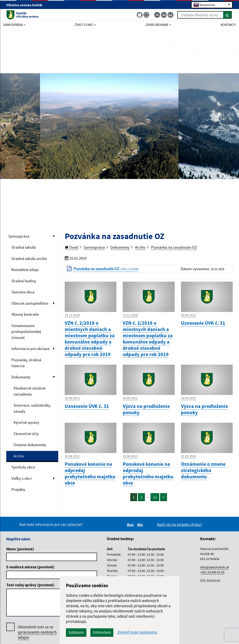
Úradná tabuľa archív (29, 258)
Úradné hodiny (24, 281)
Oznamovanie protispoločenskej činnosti (26, 332)
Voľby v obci (22, 478)
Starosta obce (23, 292)
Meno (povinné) (20, 549)
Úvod (71, 247)
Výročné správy (26, 422)
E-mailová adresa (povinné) (30, 567)
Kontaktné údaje (25, 270)
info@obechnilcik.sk (215, 567)
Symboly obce (23, 467)
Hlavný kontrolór (25, 314)
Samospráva (19, 236)
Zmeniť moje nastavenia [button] (137, 632)
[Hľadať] (227, 15)
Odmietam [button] (102, 632)
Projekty (18, 489)
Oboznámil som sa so (37, 632)
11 (155, 497)
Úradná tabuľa (24, 247)
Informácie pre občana (30, 349)
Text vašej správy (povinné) (30, 585)
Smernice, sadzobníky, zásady (32, 408)
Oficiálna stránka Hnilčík (26, 5)
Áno (131, 525)
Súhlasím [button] (76, 632)
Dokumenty (21, 377)
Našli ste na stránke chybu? (179, 524)
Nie (141, 525)
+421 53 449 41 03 (212, 572)
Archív (19, 456)
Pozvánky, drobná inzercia (26, 363)
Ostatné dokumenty (30, 445)
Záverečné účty (26, 434)
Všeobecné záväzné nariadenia (30, 391)
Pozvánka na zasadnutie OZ (174, 247)
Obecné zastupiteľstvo (30, 303)
